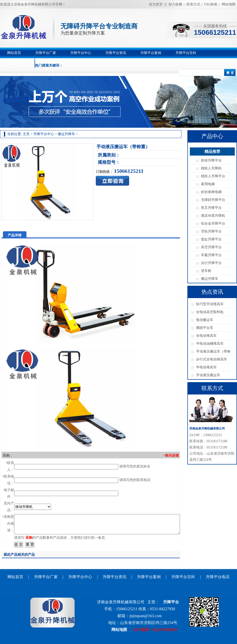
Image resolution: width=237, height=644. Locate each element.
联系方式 (193, 4)
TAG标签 (211, 4)
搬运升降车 (66, 134)
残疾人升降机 (211, 168)
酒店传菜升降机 (213, 216)
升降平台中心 (81, 53)
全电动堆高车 (206, 336)
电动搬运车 (205, 320)
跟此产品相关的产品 (19, 555)
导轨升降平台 (211, 231)
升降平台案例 (151, 53)
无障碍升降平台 (213, 200)
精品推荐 (212, 152)
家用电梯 (208, 184)
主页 (26, 134)
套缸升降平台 (211, 239)
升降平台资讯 (116, 53)
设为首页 (156, 4)
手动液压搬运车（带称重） (213, 353)
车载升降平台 (211, 255)
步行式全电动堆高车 (212, 359)
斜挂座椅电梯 (211, 192)
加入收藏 (175, 4)
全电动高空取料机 (210, 312)
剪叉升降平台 (211, 208)
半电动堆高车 (206, 367)
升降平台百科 (186, 53)
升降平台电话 (18, 63)
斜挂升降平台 (211, 160)
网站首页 (14, 53)
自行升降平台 (211, 263)
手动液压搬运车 (208, 375)
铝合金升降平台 (213, 224)
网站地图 (229, 4)
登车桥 (206, 271)
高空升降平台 (211, 247)
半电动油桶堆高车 (210, 344)
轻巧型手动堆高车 (210, 304)
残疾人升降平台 (213, 176)
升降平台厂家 (46, 53)
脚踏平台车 (205, 328)
